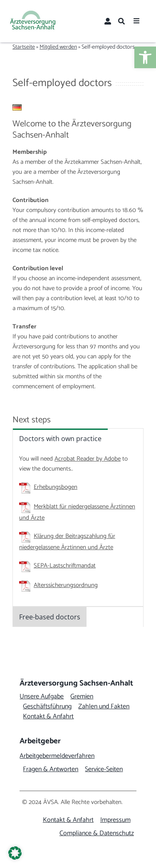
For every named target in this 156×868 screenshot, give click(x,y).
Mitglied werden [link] (58, 47)
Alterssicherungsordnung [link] (66, 585)
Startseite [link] (24, 47)
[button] (15, 853)
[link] (145, 57)
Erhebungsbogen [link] (56, 487)
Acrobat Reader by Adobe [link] (88, 459)
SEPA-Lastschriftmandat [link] (65, 566)
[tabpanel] (78, 527)
